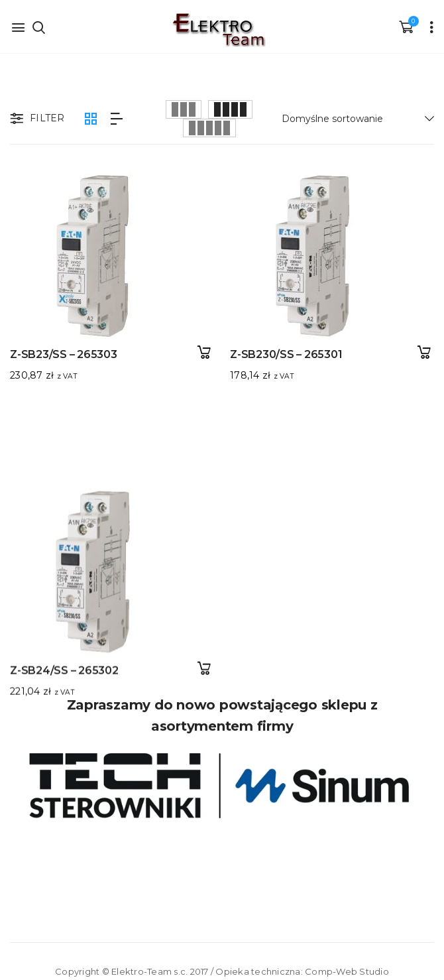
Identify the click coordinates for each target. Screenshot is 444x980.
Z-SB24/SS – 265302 (64, 582)
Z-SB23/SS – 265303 (64, 354)
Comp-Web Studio (347, 971)
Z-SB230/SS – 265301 (269, 354)
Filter (36, 119)
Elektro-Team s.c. (149, 971)
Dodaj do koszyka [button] (204, 352)
